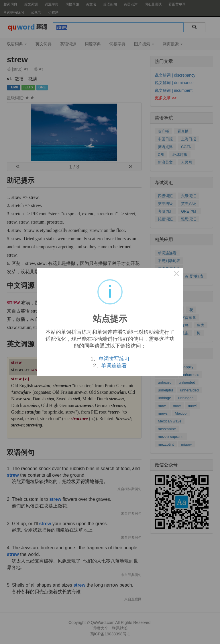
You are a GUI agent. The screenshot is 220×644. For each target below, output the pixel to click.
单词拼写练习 (114, 359)
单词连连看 (114, 366)
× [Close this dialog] (176, 275)
